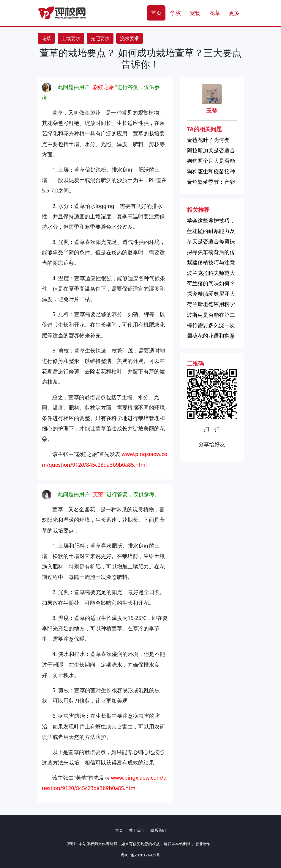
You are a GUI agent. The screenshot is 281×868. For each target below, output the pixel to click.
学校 (176, 13)
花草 (215, 13)
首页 (156, 13)
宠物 (195, 13)
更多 (234, 13)
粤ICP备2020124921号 (140, 855)
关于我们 (137, 830)
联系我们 (158, 830)
